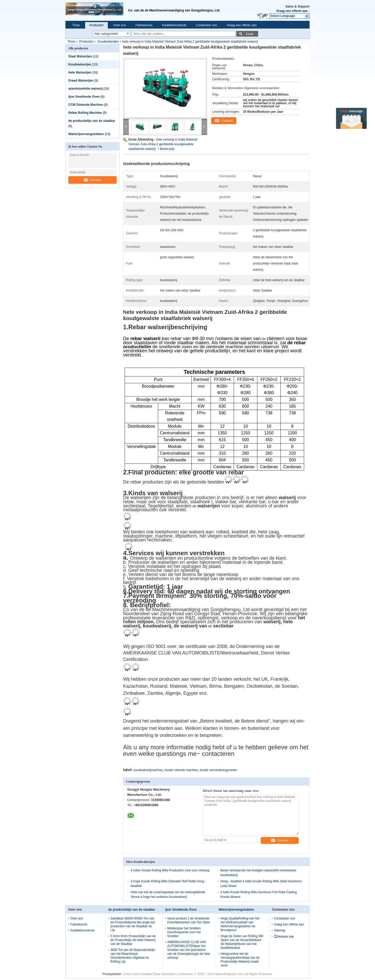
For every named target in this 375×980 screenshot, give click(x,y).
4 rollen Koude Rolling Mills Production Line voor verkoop (170, 870)
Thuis (76, 25)
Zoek (250, 34)
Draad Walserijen (81, 81)
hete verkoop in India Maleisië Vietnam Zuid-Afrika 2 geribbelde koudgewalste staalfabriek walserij (163, 144)
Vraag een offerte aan (292, 11)
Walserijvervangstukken (86, 134)
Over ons (120, 25)
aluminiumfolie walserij (85, 89)
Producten (96, 25)
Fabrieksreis (144, 25)
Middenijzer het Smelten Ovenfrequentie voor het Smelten (184, 932)
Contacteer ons (206, 25)
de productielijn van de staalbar (92, 121)
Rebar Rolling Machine (85, 113)
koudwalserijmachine (148, 770)
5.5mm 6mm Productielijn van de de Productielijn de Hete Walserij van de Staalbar (133, 940)
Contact (93, 180)
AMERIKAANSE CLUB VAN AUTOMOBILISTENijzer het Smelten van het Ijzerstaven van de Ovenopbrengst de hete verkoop (189, 950)
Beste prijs (167, 149)
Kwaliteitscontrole (174, 25)
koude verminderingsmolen (218, 770)
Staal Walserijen (80, 56)
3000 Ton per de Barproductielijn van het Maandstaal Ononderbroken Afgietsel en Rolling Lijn (133, 956)
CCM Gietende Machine (86, 105)
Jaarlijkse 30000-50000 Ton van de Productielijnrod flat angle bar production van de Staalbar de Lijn (133, 924)
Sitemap (280, 930)
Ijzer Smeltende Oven (84, 97)
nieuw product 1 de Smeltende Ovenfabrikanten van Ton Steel (189, 920)
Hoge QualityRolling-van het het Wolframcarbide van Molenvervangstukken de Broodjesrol (240, 924)
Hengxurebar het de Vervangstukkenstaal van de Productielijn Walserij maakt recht (240, 960)
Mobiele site (284, 937)
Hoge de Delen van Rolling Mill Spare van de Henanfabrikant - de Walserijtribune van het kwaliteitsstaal (242, 942)
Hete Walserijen (80, 72)
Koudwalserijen (108, 42)
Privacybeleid (112, 974)
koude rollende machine (181, 770)
